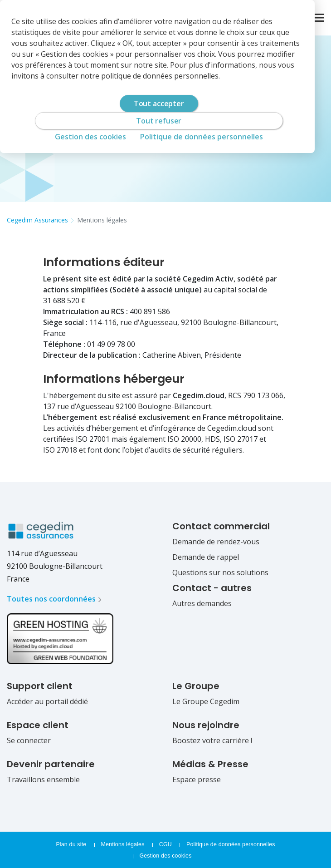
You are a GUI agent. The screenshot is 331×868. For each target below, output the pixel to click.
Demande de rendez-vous (216, 542)
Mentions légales (102, 220)
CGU (166, 844)
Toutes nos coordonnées (51, 599)
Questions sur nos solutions (220, 572)
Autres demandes (202, 603)
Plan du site (71, 844)
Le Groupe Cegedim (206, 701)
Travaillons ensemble (43, 779)
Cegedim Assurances (37, 220)
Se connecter (29, 740)
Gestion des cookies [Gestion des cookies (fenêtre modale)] (90, 137)
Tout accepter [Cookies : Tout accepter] (159, 104)
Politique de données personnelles (231, 844)
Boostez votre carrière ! (212, 740)
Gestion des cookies (165, 856)
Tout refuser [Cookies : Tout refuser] (159, 121)
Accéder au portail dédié (47, 701)
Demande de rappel (206, 557)
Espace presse (197, 779)
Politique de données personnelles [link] (202, 137)
